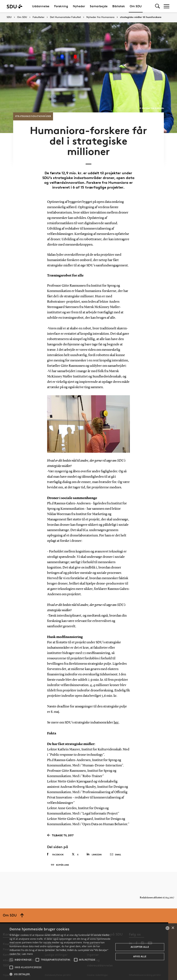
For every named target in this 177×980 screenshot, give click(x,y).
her (116, 720)
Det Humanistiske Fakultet (65, 17)
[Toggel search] (157, 6)
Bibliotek (119, 6)
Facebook (55, 852)
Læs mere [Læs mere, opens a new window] (27, 954)
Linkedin (94, 852)
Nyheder (79, 6)
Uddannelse (41, 6)
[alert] (88, 952)
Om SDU (136, 6)
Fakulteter (39, 17)
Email (115, 852)
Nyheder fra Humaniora (100, 17)
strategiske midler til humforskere (141, 17)
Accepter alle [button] (140, 947)
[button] (11, 960)
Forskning (61, 6)
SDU (9, 17)
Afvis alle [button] (140, 956)
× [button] (173, 928)
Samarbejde (99, 6)
